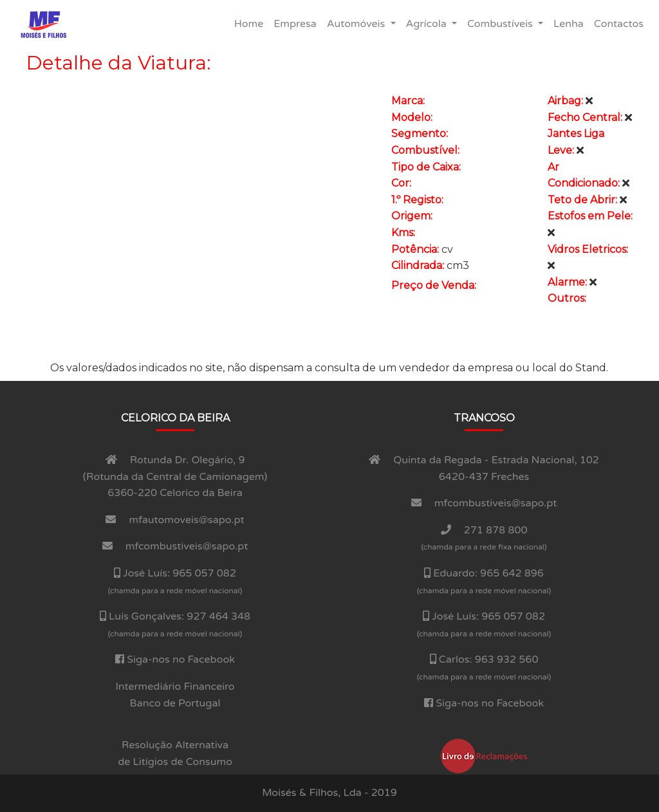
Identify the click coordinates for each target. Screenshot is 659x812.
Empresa (298, 23)
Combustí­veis (501, 24)
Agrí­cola (428, 24)
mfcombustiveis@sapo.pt (187, 546)
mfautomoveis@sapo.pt (187, 520)
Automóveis (357, 24)
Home (251, 23)
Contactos (621, 23)
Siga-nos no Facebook (181, 660)
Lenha (571, 23)
